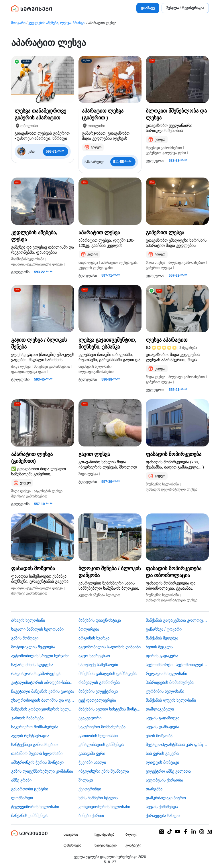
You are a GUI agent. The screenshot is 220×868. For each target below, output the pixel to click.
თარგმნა (154, 789)
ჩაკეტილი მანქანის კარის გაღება (43, 691)
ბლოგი (131, 834)
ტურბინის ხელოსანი (165, 691)
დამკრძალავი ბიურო (166, 798)
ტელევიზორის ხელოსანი (35, 807)
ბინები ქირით (91, 816)
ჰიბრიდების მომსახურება (170, 682)
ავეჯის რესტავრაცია (30, 736)
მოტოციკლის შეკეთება (33, 647)
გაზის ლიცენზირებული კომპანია (42, 771)
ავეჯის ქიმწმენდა (162, 807)
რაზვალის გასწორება (99, 682)
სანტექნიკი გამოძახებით (34, 745)
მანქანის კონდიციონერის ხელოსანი (43, 709)
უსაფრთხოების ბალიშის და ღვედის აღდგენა (43, 700)
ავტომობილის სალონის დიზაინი (110, 647)
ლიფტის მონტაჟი (162, 762)
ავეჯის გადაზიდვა (163, 718)
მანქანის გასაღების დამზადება (108, 674)
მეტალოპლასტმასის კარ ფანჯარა (177, 745)
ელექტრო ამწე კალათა (168, 771)
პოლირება (89, 629)
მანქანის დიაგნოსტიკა (100, 620)
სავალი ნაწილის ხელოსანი (37, 629)
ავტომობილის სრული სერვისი (40, 656)
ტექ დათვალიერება (97, 700)
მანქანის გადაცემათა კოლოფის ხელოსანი (177, 620)
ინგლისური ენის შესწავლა (104, 771)
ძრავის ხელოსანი (28, 620)
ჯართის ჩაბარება (27, 718)
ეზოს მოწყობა (159, 736)
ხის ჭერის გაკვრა (162, 753)
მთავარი (18, 23)
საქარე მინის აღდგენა (32, 665)
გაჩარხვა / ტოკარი (164, 629)
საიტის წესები (106, 845)
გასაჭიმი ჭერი (92, 753)
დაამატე (148, 8)
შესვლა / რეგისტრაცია (185, 8)
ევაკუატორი (90, 718)
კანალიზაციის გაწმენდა (101, 745)
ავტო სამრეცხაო (94, 656)
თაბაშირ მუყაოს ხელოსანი (37, 753)
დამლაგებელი (160, 709)
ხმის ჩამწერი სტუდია (98, 798)
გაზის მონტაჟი (25, 638)
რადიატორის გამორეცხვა (36, 674)
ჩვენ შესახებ (104, 834)
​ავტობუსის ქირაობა (164, 780)
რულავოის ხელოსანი (166, 674)
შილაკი (86, 780)
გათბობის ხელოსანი (98, 736)
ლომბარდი (22, 798)
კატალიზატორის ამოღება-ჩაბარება (43, 682)
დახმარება (72, 845)
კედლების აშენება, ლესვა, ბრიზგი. (57, 23)
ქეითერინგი (90, 789)
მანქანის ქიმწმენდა (29, 816)
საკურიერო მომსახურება (35, 727)
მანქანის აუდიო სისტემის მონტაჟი (110, 709)
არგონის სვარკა (94, 638)
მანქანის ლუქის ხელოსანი (171, 700)
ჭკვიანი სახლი (92, 762)
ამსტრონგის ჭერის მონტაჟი (37, 762)
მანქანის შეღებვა (162, 638)
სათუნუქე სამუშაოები (98, 665)
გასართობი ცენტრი (30, 789)
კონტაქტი (133, 845)
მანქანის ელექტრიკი (98, 691)
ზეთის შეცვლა (159, 647)
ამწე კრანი (21, 780)
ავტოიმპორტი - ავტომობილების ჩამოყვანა (177, 665)
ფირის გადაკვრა (162, 656)
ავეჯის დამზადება (162, 727)
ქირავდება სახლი (163, 816)
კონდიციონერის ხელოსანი (104, 807)
